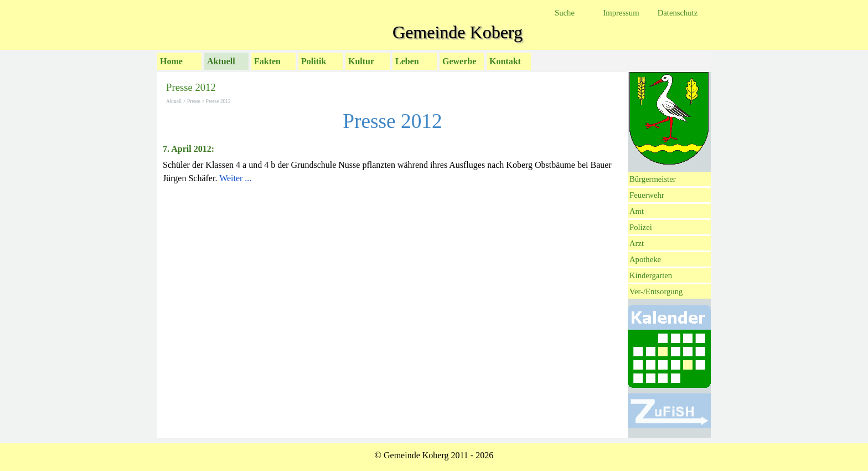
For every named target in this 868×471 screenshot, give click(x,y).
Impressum (621, 13)
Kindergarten (651, 275)
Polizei (641, 227)
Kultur (361, 61)
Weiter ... (235, 178)
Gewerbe (459, 61)
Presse (194, 101)
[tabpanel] (392, 164)
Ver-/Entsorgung (656, 291)
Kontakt (505, 61)
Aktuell (221, 61)
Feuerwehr (647, 195)
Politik (314, 61)
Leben (407, 61)
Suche (565, 13)
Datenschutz (678, 13)
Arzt (637, 243)
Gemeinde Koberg (458, 32)
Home (171, 61)
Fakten (267, 61)
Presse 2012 (218, 101)
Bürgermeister (653, 179)
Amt (637, 211)
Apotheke (645, 259)
